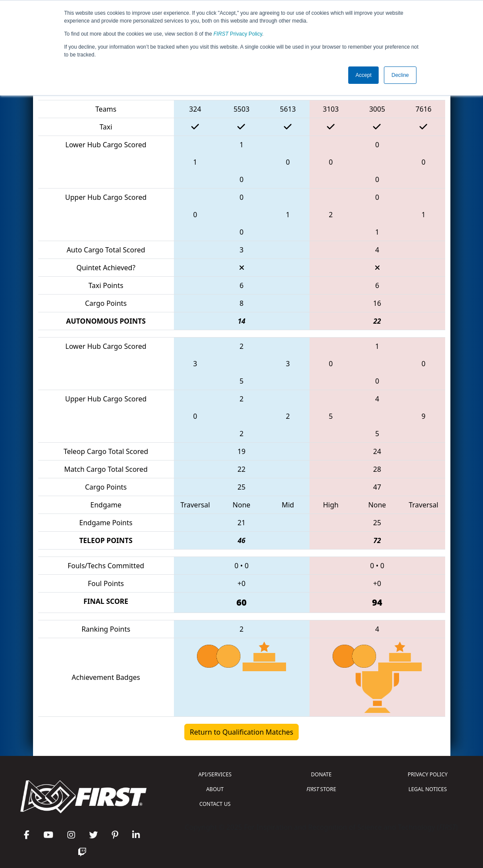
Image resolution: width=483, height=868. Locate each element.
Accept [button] (364, 75)
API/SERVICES (215, 774)
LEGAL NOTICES (428, 789)
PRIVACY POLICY (428, 774)
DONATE (321, 774)
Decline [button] (400, 75)
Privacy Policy (238, 34)
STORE (321, 789)
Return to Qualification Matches (242, 732)
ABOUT (215, 789)
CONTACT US (215, 804)
